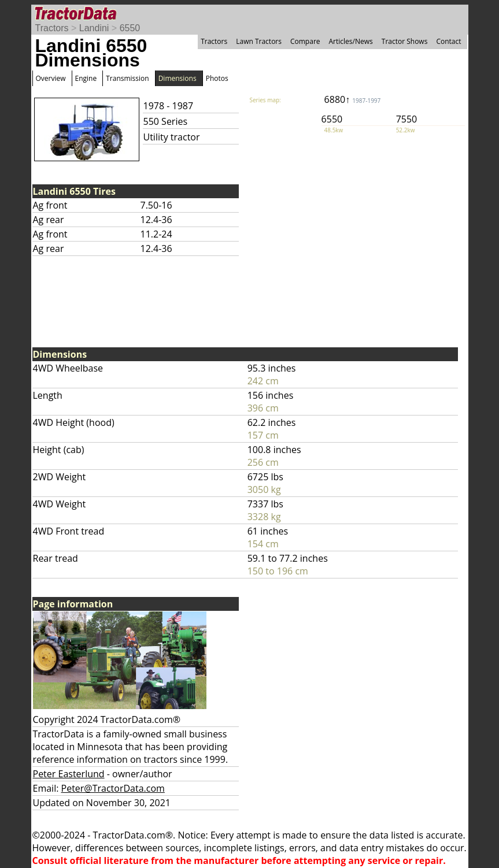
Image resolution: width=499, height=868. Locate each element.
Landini (94, 28)
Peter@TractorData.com (113, 788)
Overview (51, 78)
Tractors (52, 28)
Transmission (127, 78)
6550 (130, 28)
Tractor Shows (405, 41)
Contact (448, 41)
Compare (305, 41)
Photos (217, 78)
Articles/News (351, 41)
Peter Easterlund (69, 774)
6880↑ (353, 99)
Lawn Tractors (259, 41)
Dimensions (178, 78)
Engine (86, 78)
